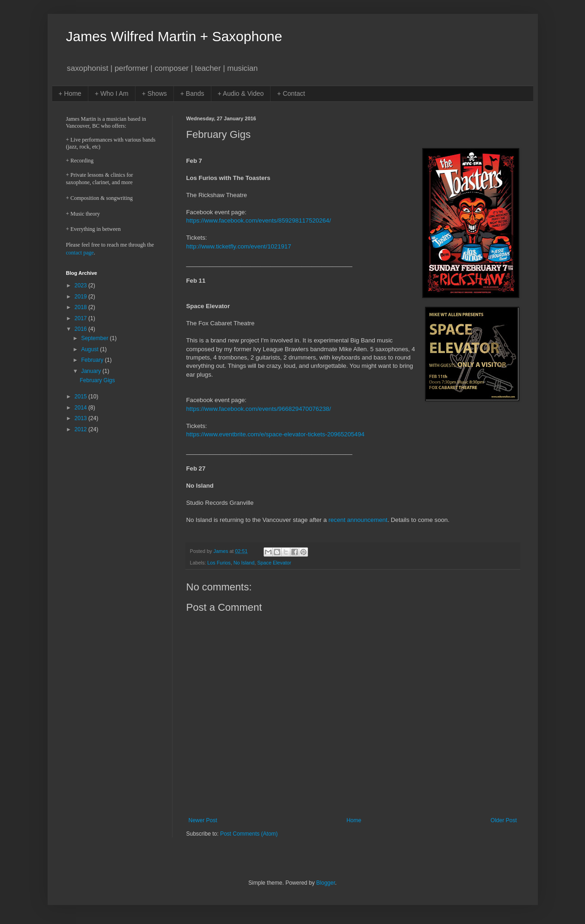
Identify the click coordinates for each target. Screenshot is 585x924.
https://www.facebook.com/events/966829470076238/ (259, 409)
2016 (81, 329)
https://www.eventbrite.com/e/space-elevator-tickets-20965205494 (276, 434)
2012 (81, 429)
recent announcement (358, 520)
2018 (81, 307)
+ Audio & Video (241, 93)
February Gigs (97, 380)
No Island (244, 563)
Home (354, 820)
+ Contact (291, 93)
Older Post (504, 820)
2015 (81, 397)
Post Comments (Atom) (249, 834)
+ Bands (192, 93)
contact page (80, 253)
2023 (81, 285)
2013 (81, 418)
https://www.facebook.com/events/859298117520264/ (259, 220)
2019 (81, 297)
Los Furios (219, 563)
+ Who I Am (112, 93)
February (93, 360)
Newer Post (203, 820)
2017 (81, 318)
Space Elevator (274, 563)
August (90, 349)
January (92, 371)
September (95, 338)
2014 (81, 408)
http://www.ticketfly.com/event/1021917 (239, 246)
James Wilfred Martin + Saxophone (174, 36)
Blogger (326, 883)
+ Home (70, 93)
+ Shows (154, 93)
